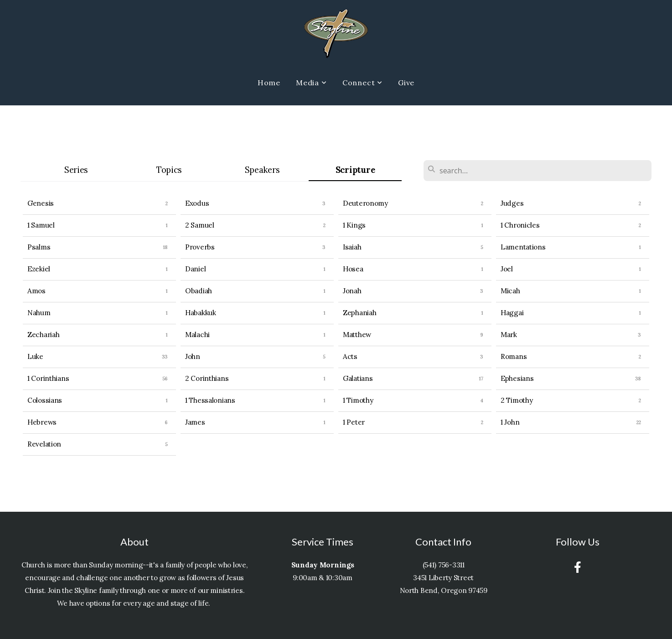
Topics (169, 170)
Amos (36, 291)
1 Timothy (358, 400)
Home (269, 83)
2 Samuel (200, 225)
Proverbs (200, 247)
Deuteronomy (365, 203)
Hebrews (42, 422)
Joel (507, 269)
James (195, 422)
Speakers (262, 170)
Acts (350, 356)
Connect (362, 83)
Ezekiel (39, 269)
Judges (512, 203)
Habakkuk (201, 313)
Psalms (39, 247)
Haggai (512, 313)
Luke (35, 356)
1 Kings (354, 225)
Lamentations (523, 247)
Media (311, 83)
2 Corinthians (207, 378)
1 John (510, 422)
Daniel (195, 269)
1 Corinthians (48, 378)
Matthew (357, 335)
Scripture (355, 170)
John (193, 356)
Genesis (41, 203)
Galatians (358, 378)
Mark (509, 335)
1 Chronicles (520, 225)
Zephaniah (359, 313)
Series (76, 170)
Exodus (197, 203)
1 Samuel (41, 225)
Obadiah (199, 291)
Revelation (44, 444)
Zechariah (43, 335)
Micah (510, 291)
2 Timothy (517, 400)
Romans (514, 356)
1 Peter (354, 422)
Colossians (45, 400)
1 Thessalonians (210, 400)
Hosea (353, 269)
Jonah (352, 291)
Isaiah (352, 247)
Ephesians (517, 378)
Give (406, 83)
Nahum (39, 313)
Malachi (197, 335)
